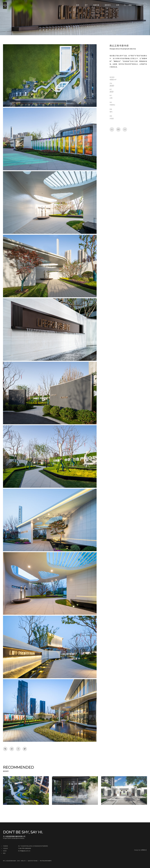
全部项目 (142, 5)
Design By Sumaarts (140, 850)
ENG (130, 5)
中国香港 (5, 846)
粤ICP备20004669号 (46, 861)
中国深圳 (5, 848)
